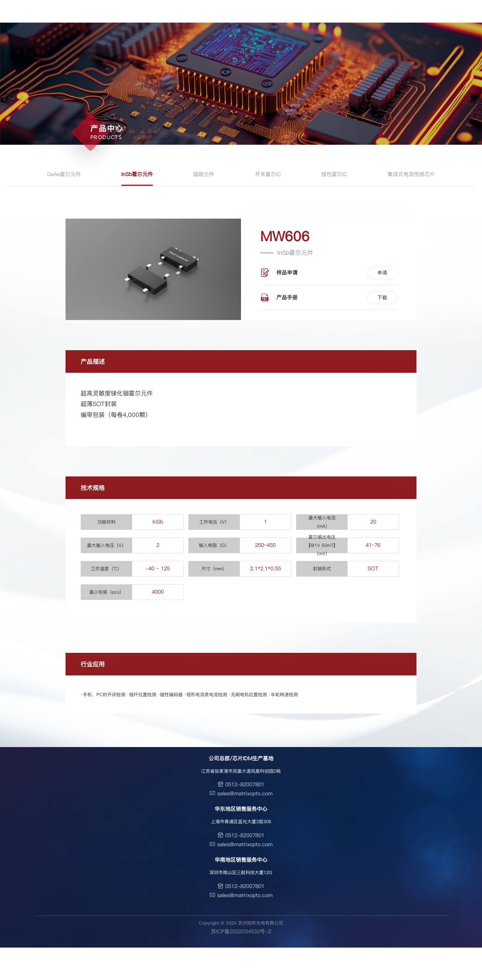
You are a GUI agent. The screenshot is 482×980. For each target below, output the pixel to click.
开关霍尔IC (268, 174)
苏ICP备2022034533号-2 (241, 931)
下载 (382, 297)
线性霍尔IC (334, 174)
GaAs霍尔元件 (64, 174)
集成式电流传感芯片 (411, 174)
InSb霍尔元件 (137, 174)
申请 (382, 273)
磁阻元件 (204, 174)
